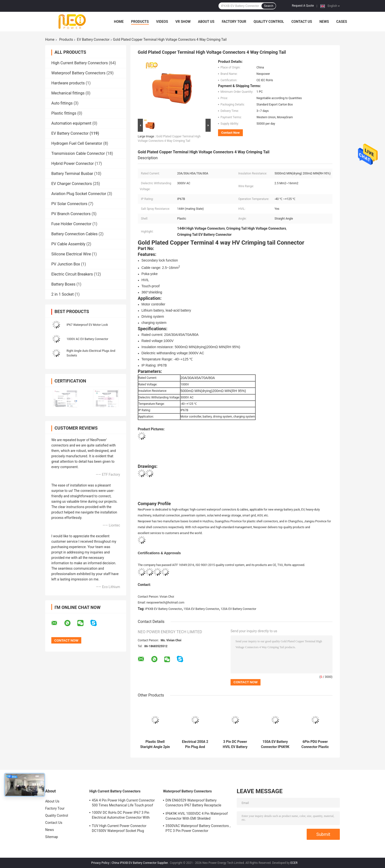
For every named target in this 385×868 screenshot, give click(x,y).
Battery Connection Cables (75, 234)
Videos (162, 22)
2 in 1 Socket (62, 294)
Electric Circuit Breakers (72, 274)
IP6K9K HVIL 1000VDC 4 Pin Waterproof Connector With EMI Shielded (197, 816)
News (324, 22)
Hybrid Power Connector (73, 164)
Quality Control (269, 22)
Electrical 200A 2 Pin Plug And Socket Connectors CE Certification (195, 744)
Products (140, 22)
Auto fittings (62, 103)
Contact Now (230, 133)
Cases (342, 22)
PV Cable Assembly (68, 244)
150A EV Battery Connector (201, 609)
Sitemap (52, 837)
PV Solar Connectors (69, 204)
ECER (294, 863)
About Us (206, 22)
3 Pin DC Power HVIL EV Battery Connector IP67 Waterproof (235, 744)
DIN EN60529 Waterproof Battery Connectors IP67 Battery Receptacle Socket (193, 803)
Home (119, 22)
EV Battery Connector (93, 39)
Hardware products (68, 83)
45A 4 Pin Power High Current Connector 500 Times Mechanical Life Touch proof (123, 803)
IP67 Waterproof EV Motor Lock (87, 325)
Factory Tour (234, 22)
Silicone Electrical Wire (71, 254)
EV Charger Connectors (72, 184)
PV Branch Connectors (71, 214)
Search (269, 6)
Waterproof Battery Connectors (78, 73)
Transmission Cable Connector (78, 153)
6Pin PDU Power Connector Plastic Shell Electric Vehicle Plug (315, 744)
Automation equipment (71, 123)
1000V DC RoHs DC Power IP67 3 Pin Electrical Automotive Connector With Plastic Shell (121, 816)
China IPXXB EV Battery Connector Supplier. (140, 863)
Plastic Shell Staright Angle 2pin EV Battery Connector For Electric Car (155, 744)
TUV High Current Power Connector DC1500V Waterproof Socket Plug (119, 828)
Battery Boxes (63, 284)
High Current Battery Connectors (80, 63)
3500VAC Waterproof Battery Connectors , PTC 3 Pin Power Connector (198, 828)
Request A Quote (303, 6)
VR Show (183, 22)
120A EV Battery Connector (239, 609)
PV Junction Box (66, 264)
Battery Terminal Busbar (72, 174)
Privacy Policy (100, 863)
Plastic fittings (64, 113)
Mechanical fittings (68, 93)
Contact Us (302, 22)
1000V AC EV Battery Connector (87, 339)
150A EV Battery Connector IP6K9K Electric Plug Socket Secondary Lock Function (275, 744)
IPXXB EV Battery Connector (164, 609)
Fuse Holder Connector (71, 224)
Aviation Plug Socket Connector (79, 194)
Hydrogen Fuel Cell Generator (77, 143)
